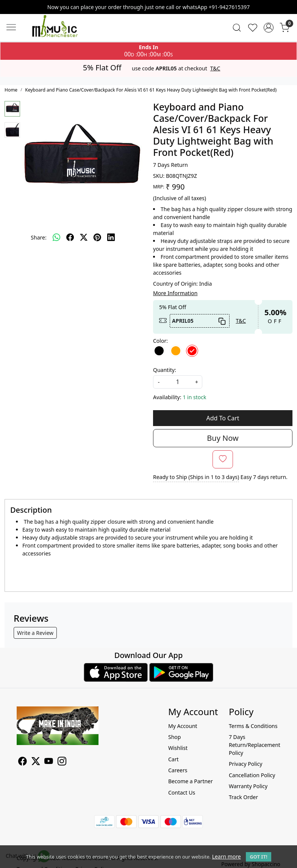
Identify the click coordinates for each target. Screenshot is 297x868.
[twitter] (84, 237)
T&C (215, 68)
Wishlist (178, 748)
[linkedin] (111, 237)
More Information (175, 293)
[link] (237, 28)
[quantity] (178, 382)
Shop (174, 737)
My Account (183, 726)
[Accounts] (269, 28)
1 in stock (194, 397)
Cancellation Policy (252, 775)
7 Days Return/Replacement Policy (255, 745)
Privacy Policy (245, 764)
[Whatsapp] (56, 237)
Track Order (243, 797)
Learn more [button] (227, 856)
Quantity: (165, 370)
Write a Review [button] (35, 633)
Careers (178, 770)
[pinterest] (97, 237)
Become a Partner (191, 781)
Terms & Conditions (253, 726)
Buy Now (223, 438)
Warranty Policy (248, 786)
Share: (38, 237)
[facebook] (70, 237)
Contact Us (182, 793)
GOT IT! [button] (258, 857)
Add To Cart (223, 418)
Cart (174, 759)
